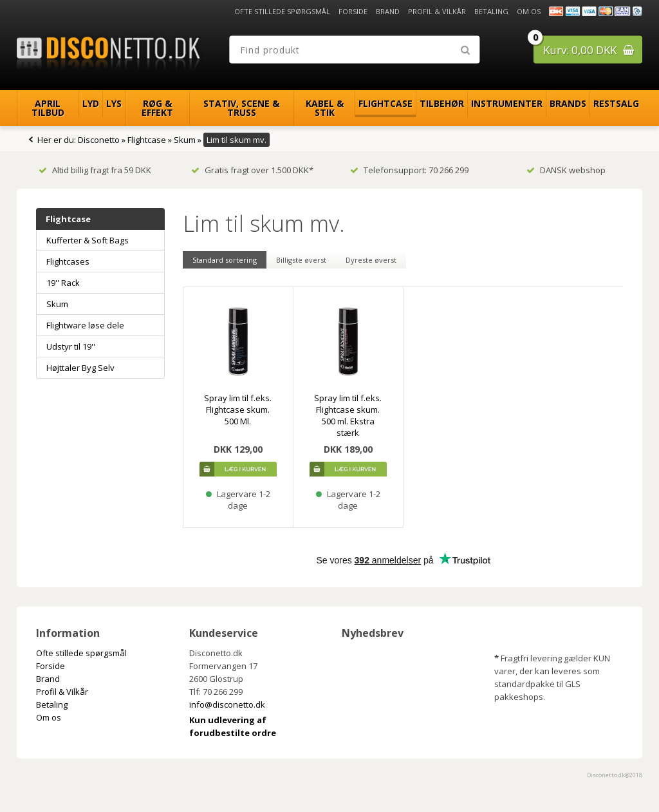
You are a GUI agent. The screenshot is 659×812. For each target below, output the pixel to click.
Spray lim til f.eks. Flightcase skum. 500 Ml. (238, 410)
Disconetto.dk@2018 (615, 775)
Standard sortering (225, 260)
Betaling (491, 11)
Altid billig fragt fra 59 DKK (95, 170)
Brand (388, 11)
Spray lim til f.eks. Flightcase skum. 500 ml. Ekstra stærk (348, 415)
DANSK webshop (566, 170)
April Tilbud (48, 108)
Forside (353, 11)
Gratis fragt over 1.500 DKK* (252, 170)
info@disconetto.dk (227, 704)
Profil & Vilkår (437, 11)
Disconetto (99, 140)
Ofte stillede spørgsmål (282, 11)
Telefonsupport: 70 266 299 (409, 170)
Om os (529, 11)
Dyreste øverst (371, 260)
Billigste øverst (301, 260)
